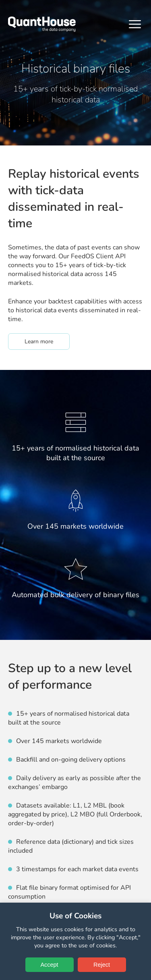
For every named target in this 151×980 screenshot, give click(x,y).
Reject (102, 965)
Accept (50, 965)
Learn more (47, 341)
